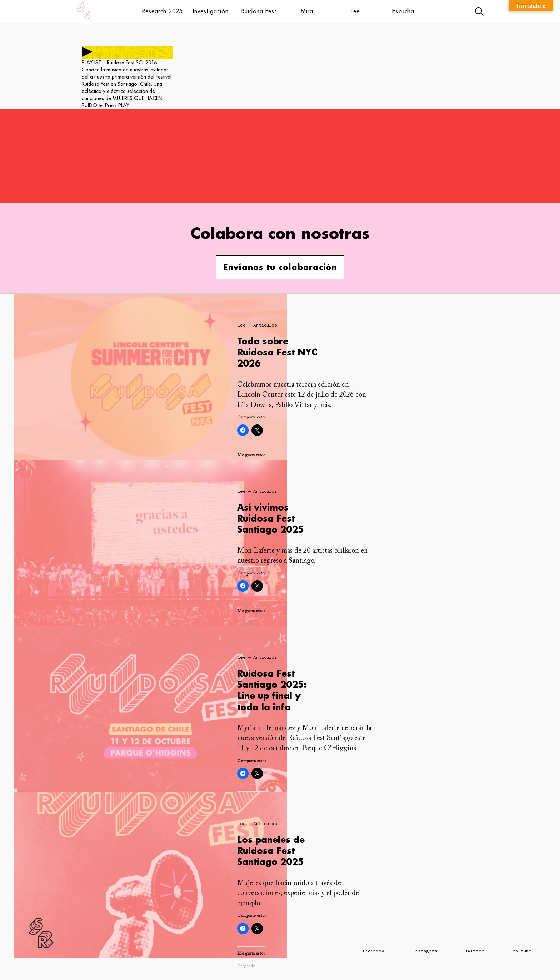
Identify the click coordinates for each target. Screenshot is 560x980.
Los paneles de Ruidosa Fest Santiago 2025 (271, 850)
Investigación (211, 11)
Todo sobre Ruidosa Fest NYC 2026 (277, 352)
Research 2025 (162, 11)
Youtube (522, 951)
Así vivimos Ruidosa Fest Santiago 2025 (270, 518)
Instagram (425, 951)
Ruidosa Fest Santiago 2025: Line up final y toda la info (272, 690)
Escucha (403, 11)
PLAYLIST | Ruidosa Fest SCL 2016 (119, 63)
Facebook (374, 951)
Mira (307, 11)
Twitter (475, 951)
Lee (355, 11)
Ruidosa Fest (259, 11)
